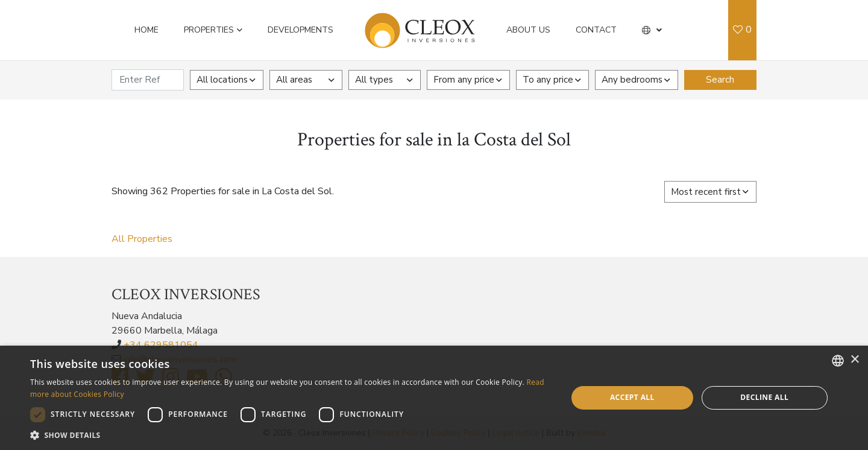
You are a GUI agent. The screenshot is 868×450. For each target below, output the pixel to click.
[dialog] (434, 398)
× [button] (854, 360)
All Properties (142, 239)
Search (720, 80)
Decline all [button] (764, 397)
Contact (596, 30)
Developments (300, 30)
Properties (209, 30)
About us (528, 30)
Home (146, 30)
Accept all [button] (632, 397)
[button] (652, 30)
